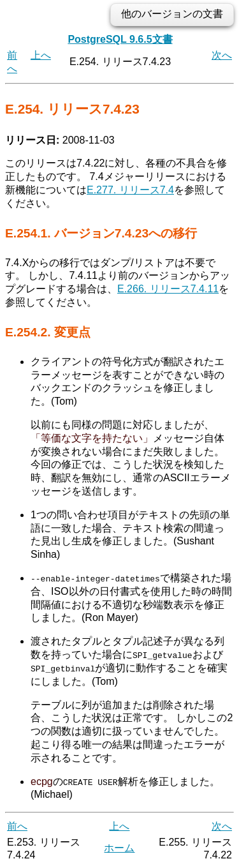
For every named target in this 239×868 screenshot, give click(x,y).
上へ (41, 55)
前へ (17, 826)
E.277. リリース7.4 (130, 190)
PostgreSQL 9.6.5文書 (120, 39)
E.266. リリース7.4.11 (168, 289)
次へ (222, 55)
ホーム (119, 848)
